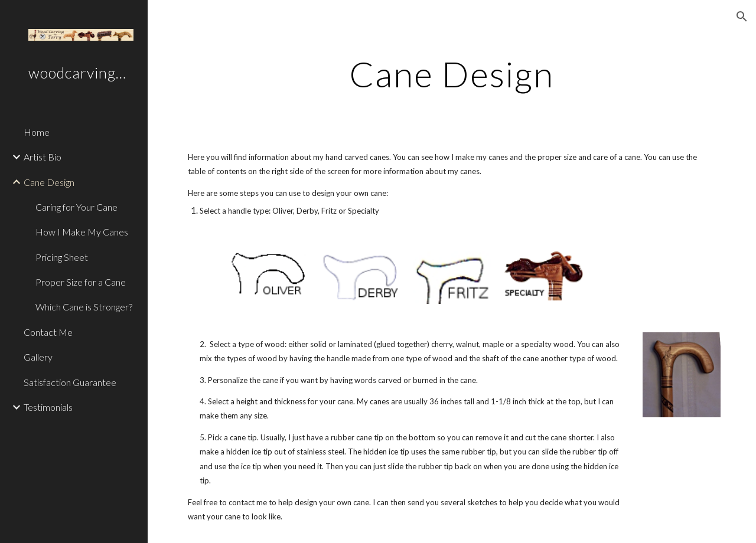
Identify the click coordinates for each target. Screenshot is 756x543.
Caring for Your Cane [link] (76, 207)
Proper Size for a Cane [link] (81, 282)
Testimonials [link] (48, 407)
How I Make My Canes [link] (82, 232)
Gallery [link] (38, 357)
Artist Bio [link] (43, 157)
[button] (742, 17)
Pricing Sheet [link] (62, 257)
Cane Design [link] (49, 182)
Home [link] (37, 132)
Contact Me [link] (48, 332)
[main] (452, 74)
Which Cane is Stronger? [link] (84, 307)
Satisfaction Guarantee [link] (70, 382)
